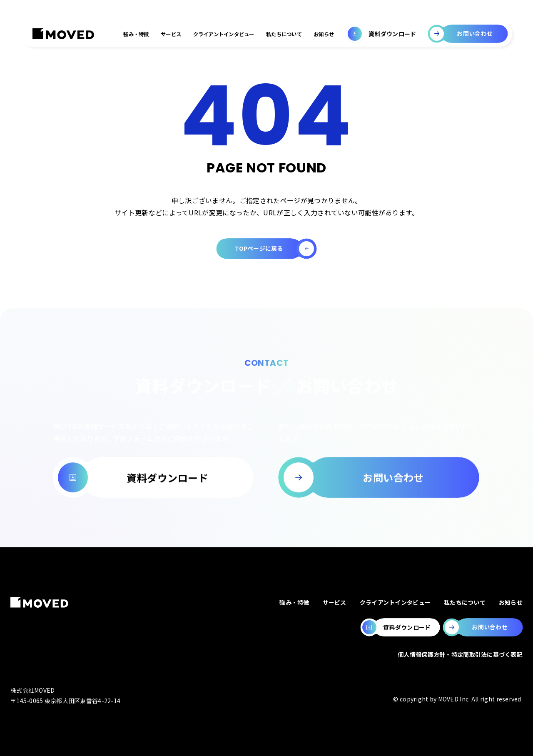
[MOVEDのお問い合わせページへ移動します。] (483, 627)
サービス (171, 34)
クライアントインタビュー (224, 34)
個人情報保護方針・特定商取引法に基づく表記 (460, 654)
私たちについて (284, 34)
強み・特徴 (136, 34)
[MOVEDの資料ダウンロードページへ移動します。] (400, 627)
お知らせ (324, 34)
